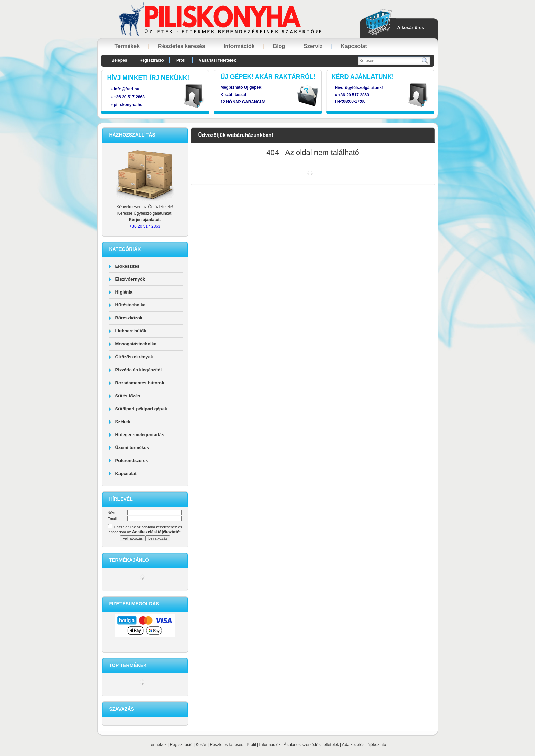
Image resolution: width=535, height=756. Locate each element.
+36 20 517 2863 (354, 95)
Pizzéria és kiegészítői (139, 370)
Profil (251, 745)
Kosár (201, 745)
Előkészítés (128, 266)
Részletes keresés (227, 745)
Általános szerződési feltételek (311, 745)
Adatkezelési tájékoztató (364, 745)
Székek (123, 422)
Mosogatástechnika (136, 344)
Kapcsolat (126, 474)
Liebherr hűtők (131, 331)
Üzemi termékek (132, 448)
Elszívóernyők (130, 279)
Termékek (158, 745)
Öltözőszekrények (134, 357)
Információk (270, 745)
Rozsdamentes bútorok (140, 383)
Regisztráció (181, 745)
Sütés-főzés (128, 396)
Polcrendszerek (132, 461)
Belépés (119, 60)
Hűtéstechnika (131, 305)
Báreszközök (129, 318)
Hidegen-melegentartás (140, 435)
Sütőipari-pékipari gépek (141, 409)
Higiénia (124, 292)
